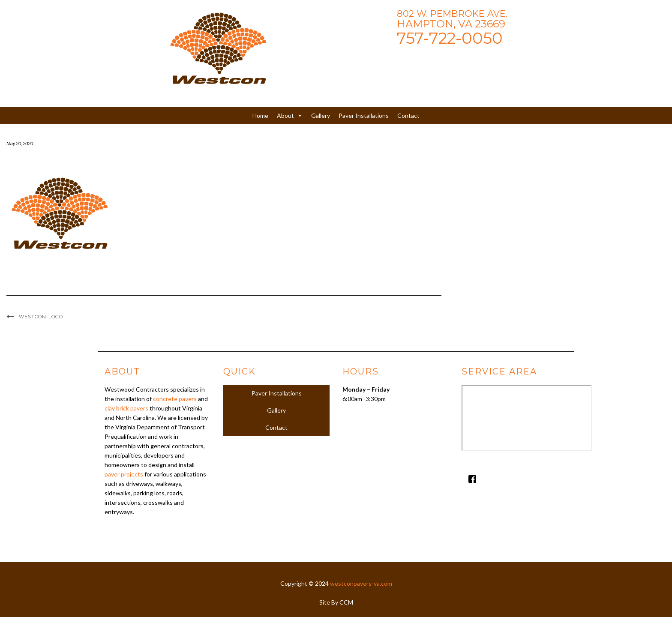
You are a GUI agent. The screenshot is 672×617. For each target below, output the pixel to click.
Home (260, 115)
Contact (408, 115)
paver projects (124, 474)
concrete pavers (175, 399)
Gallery (321, 115)
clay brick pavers (126, 408)
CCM (346, 602)
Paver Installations (364, 115)
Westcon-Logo (41, 317)
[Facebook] (515, 479)
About (290, 116)
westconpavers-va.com (361, 583)
